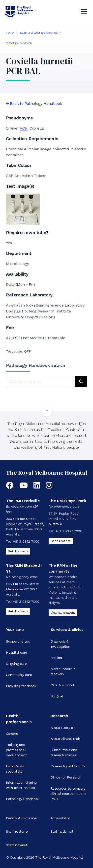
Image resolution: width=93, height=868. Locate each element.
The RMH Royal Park (67, 501)
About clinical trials (66, 739)
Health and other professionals (38, 33)
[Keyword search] (40, 381)
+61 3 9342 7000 (26, 541)
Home (10, 33)
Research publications (68, 766)
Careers (12, 734)
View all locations (63, 613)
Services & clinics (67, 630)
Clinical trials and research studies (64, 752)
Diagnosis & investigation (60, 644)
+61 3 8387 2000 (69, 531)
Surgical (57, 696)
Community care (19, 675)
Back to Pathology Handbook (36, 103)
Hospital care (16, 652)
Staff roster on (18, 831)
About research (63, 728)
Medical (57, 658)
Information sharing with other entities (21, 785)
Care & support (62, 685)
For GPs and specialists (16, 769)
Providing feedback (21, 686)
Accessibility (60, 818)
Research (59, 716)
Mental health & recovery (63, 671)
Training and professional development (16, 750)
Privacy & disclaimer (22, 818)
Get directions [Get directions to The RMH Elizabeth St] (18, 611)
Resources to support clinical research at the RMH (68, 794)
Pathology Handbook (19, 43)
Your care (15, 630)
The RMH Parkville (23, 501)
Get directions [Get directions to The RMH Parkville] (18, 551)
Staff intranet (16, 845)
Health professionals (19, 719)
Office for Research (66, 777)
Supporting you (18, 641)
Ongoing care (16, 664)
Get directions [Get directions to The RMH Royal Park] (61, 541)
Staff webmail (62, 831)
